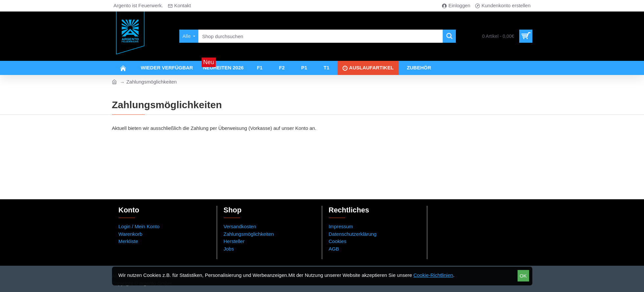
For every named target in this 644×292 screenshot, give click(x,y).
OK (523, 276)
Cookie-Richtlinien (433, 275)
